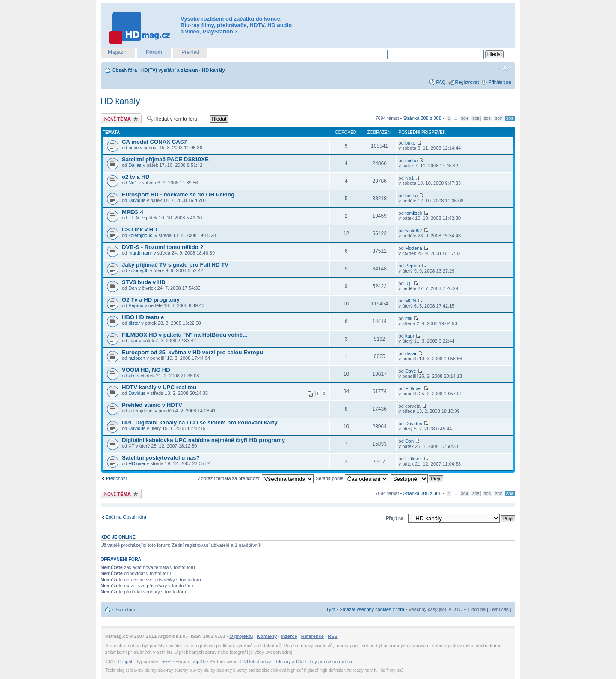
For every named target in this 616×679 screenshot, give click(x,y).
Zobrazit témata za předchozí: (256, 478)
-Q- (409, 283)
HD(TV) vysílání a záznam (170, 70)
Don (133, 288)
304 (465, 118)
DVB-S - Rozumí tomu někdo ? (163, 247)
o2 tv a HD (136, 177)
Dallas (135, 165)
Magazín (118, 52)
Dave (411, 371)
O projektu (241, 636)
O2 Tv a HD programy (151, 300)
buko (133, 148)
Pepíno (413, 266)
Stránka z (422, 118)
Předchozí (116, 478)
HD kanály (213, 70)
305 (476, 118)
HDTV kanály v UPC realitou (159, 387)
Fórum (154, 52)
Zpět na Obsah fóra (126, 517)
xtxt (132, 376)
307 (498, 118)
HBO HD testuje (143, 317)
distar (134, 323)
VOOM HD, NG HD (146, 370)
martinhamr (140, 253)
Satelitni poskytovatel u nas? (161, 458)
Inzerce (289, 636)
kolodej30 (138, 270)
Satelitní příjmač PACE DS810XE (165, 159)
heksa (411, 196)
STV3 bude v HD (144, 282)
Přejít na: (395, 518)
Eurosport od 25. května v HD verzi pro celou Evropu (192, 352)
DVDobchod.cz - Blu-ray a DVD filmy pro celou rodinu (296, 661)
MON (411, 301)
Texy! (166, 661)
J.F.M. (135, 218)
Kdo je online (118, 537)
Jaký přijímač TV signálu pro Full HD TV (175, 265)
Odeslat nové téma (121, 119)
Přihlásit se (500, 82)
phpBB (199, 661)
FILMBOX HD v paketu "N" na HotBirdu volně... (185, 335)
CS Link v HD (140, 230)
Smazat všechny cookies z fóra (372, 609)
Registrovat (467, 82)
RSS (333, 636)
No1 (133, 183)
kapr (133, 341)
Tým (330, 609)
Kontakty (267, 636)
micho (411, 160)
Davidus (137, 200)
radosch (137, 358)
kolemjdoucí (141, 235)
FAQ (441, 82)
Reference (312, 636)
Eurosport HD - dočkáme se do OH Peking (178, 194)
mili (409, 318)
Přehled (190, 52)
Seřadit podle (352, 478)
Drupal (125, 661)
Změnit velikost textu (505, 68)
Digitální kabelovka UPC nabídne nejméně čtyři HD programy (203, 440)
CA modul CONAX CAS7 (154, 142)
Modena (414, 248)
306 (487, 118)
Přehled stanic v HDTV (152, 405)
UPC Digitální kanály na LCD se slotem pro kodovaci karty (200, 423)
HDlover (414, 388)
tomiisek (414, 213)
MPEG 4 (133, 212)
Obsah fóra (124, 70)
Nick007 (414, 231)
